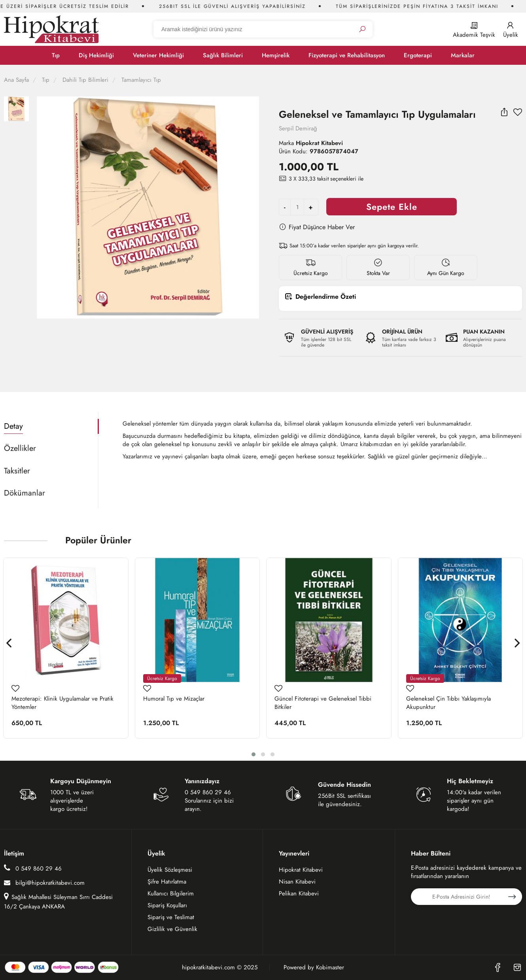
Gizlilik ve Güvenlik (172, 929)
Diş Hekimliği (96, 55)
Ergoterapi (418, 55)
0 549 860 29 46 (33, 868)
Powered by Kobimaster (314, 968)
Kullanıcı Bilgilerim (171, 893)
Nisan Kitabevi (297, 882)
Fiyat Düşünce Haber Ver (317, 227)
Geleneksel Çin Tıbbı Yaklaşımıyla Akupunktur (448, 703)
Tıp (56, 55)
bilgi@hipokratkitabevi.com (44, 883)
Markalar (463, 55)
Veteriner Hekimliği (158, 55)
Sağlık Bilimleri (223, 55)
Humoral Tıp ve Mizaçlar (174, 699)
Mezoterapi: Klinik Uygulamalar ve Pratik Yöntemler (62, 703)
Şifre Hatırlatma (167, 882)
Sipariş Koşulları (167, 905)
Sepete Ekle (392, 207)
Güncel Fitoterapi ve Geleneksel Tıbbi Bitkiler (323, 703)
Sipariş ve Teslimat (171, 917)
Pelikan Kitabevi (299, 893)
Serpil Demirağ (298, 128)
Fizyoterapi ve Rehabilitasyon (347, 55)
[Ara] (362, 29)
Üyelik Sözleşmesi (170, 870)
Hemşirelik (276, 55)
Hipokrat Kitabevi (301, 870)
